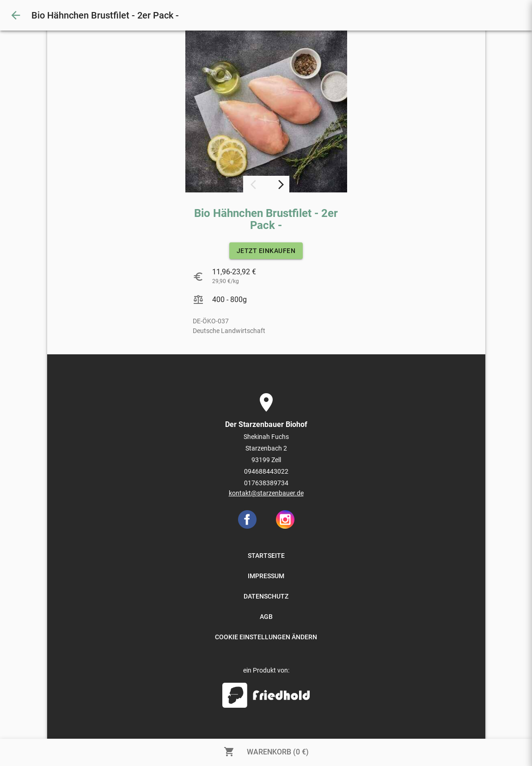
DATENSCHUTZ (266, 596)
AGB (266, 617)
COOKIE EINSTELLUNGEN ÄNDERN (266, 637)
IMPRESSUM (266, 576)
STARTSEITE (266, 556)
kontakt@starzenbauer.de (266, 493)
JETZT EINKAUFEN (266, 251)
